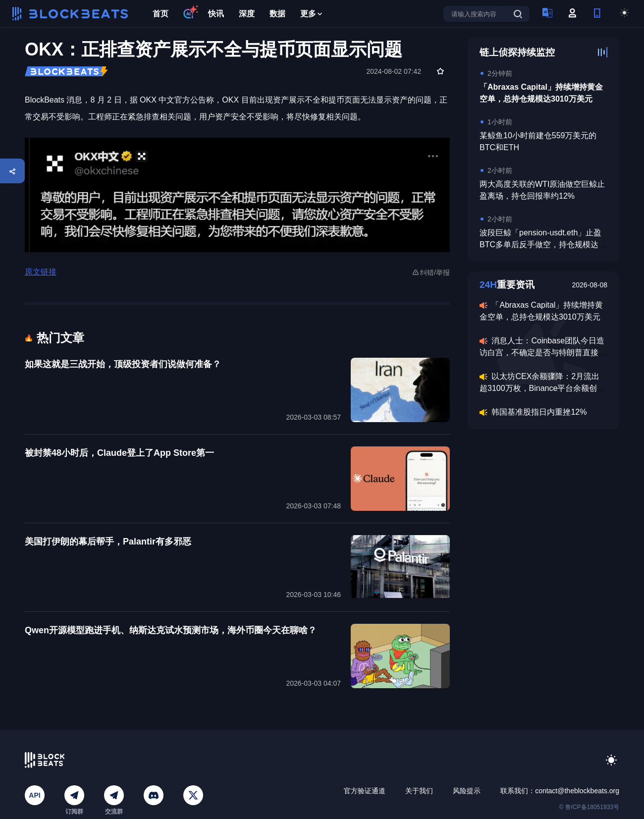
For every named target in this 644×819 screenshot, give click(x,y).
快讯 (216, 14)
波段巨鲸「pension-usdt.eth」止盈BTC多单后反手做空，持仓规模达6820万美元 (540, 245)
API (34, 795)
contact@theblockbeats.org (577, 791)
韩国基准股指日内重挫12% (539, 412)
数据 (277, 14)
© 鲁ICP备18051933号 (589, 807)
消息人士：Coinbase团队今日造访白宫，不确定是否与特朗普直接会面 (543, 353)
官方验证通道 (365, 791)
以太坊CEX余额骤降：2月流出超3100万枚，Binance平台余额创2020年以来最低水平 (539, 388)
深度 (247, 14)
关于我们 (419, 791)
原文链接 (41, 272)
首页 (161, 14)
